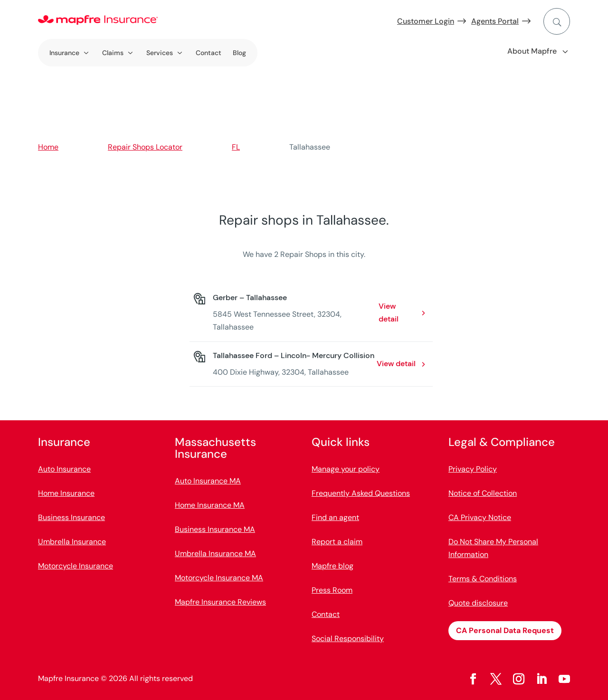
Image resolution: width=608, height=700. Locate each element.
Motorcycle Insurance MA (219, 578)
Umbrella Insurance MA (215, 553)
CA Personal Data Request (505, 630)
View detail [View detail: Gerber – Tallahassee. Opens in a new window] (389, 312)
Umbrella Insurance (72, 542)
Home (48, 147)
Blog (239, 53)
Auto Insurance (64, 469)
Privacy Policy (473, 469)
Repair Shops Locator (145, 147)
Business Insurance (71, 517)
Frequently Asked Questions (361, 493)
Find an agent (335, 517)
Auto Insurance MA (208, 481)
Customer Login (426, 21)
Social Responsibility (348, 639)
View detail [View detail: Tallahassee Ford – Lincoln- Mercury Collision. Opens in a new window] (396, 364)
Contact (209, 53)
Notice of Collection (483, 493)
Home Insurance (66, 493)
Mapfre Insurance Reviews (220, 602)
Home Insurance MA (210, 505)
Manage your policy (346, 469)
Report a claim (337, 542)
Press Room (332, 590)
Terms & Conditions (483, 579)
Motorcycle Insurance (76, 566)
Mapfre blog (332, 566)
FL (236, 147)
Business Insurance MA (215, 529)
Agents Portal (495, 21)
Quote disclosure (478, 603)
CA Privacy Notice (480, 517)
